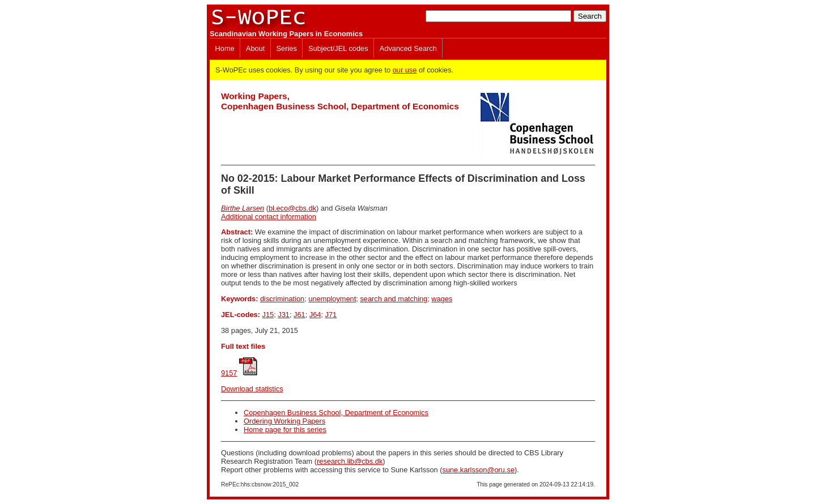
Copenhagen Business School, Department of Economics (336, 413)
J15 (268, 315)
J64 (315, 315)
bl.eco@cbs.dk (292, 208)
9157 (229, 373)
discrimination (282, 299)
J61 (299, 315)
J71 (331, 315)
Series (287, 48)
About (255, 48)
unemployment (332, 299)
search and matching (394, 299)
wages (442, 299)
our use (405, 70)
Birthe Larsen (243, 208)
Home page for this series (285, 430)
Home (225, 48)
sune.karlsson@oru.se (478, 470)
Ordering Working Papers (284, 421)
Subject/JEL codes (338, 48)
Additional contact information (269, 217)
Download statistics (252, 389)
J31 (284, 315)
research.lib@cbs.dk (350, 461)
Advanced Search (408, 48)
